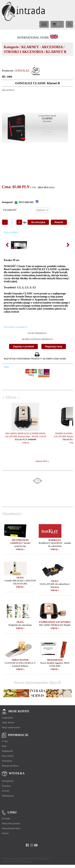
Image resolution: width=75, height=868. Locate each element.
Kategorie (11, 47)
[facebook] (27, 845)
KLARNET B (56, 52)
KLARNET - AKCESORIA (42, 47)
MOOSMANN (55, 660)
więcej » (20, 549)
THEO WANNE (20, 660)
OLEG (20, 577)
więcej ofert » (42, 461)
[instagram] (32, 845)
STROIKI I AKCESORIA (23, 52)
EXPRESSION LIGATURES (55, 622)
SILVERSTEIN (20, 540)
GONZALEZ (22, 71)
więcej (26, 442)
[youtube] (36, 845)
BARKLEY (55, 540)
